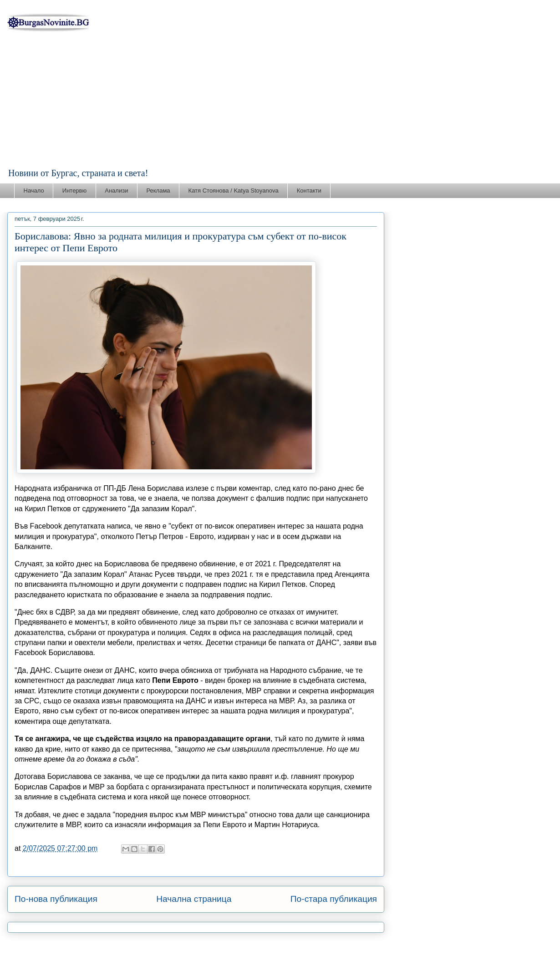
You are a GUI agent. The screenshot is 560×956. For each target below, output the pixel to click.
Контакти (309, 191)
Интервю (74, 191)
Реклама (158, 191)
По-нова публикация (56, 899)
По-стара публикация (334, 899)
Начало (34, 191)
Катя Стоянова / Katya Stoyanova (234, 191)
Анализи (116, 191)
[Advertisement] (280, 100)
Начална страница (194, 899)
